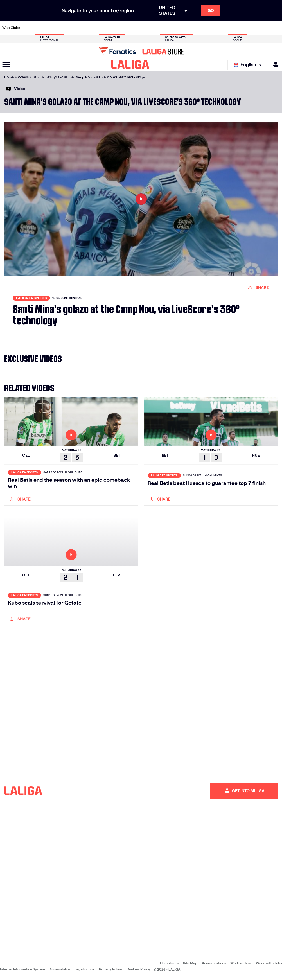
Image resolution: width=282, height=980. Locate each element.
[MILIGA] (274, 65)
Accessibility (60, 969)
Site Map (190, 963)
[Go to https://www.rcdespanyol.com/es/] (172, 28)
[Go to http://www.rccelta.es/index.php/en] (159, 28)
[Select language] (249, 65)
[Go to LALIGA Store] (141, 51)
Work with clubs (269, 963)
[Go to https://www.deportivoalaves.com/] (68, 28)
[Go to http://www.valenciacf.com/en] (263, 28)
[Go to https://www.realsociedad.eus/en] (236, 28)
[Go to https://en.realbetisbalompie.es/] (198, 28)
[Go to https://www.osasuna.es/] (55, 28)
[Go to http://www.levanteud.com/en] (133, 28)
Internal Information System (22, 969)
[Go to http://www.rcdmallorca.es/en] (184, 28)
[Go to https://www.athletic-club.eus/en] (29, 28)
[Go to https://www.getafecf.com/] (107, 28)
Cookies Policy (138, 969)
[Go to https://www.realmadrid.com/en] (211, 28)
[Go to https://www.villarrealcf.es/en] (276, 28)
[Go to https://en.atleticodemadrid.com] (42, 28)
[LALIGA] (130, 65)
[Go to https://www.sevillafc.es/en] (249, 28)
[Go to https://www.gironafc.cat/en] (120, 28)
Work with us (241, 963)
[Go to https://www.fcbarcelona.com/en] (94, 28)
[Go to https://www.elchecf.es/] (81, 28)
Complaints (169, 963)
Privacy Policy (110, 969)
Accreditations (214, 963)
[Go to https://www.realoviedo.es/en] (224, 28)
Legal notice (84, 969)
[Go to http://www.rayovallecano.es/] (146, 28)
